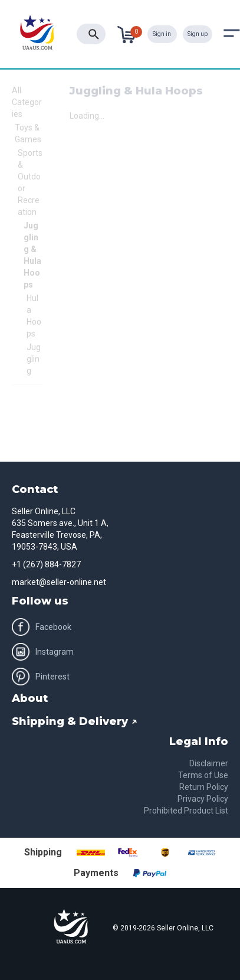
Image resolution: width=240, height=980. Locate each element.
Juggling (34, 359)
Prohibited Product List (186, 811)
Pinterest (41, 677)
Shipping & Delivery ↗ (75, 721)
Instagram (43, 652)
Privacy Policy (203, 799)
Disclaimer (209, 763)
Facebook (42, 627)
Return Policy (204, 787)
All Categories (27, 102)
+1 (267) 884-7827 (46, 564)
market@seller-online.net (59, 582)
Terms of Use (203, 775)
